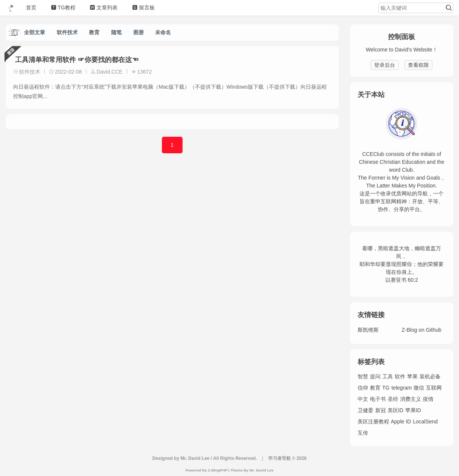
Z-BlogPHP (218, 470)
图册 (139, 32)
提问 (375, 376)
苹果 (412, 376)
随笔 (116, 32)
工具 (388, 376)
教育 (94, 32)
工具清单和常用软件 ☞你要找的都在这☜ (76, 60)
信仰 (363, 388)
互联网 (434, 388)
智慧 (363, 376)
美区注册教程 (373, 422)
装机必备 (430, 376)
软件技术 (67, 32)
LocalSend (425, 422)
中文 (363, 399)
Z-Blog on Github (421, 330)
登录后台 (385, 65)
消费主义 (411, 399)
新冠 (380, 410)
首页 (32, 8)
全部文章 (35, 32)
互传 (363, 433)
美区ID (396, 410)
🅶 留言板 (145, 8)
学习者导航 (279, 458)
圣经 (393, 399)
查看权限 (418, 65)
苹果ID (413, 410)
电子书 (378, 399)
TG (386, 388)
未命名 (163, 32)
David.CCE (109, 72)
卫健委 (365, 410)
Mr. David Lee (261, 470)
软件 (400, 376)
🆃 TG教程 (64, 8)
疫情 (428, 399)
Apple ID (401, 422)
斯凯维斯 (368, 330)
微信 (419, 388)
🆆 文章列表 (105, 8)
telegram (402, 388)
